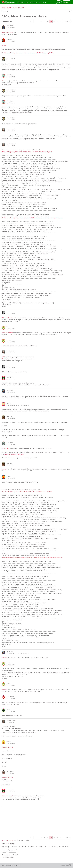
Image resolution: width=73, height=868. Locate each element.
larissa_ (9, 327)
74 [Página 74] (51, 21)
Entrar (59, 2)
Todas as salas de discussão (10, 855)
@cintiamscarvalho (7, 32)
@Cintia (4, 45)
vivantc (8, 476)
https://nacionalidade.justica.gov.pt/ (14, 454)
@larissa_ (4, 359)
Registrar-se (67, 2)
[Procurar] (70, 11)
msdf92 (9, 403)
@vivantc (4, 658)
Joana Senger (10, 771)
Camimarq (9, 416)
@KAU (3, 357)
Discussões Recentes (8, 857)
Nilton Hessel (10, 39)
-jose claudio (10, 377)
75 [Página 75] (54, 21)
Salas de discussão (23, 2)
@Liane (4, 469)
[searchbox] (36, 11)
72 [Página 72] (45, 21)
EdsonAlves (10, 390)
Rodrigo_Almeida (11, 741)
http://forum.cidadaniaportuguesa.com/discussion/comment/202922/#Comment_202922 (27, 53)
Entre (3, 840)
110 (67, 21)
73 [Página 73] (48, 21)
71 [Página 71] (41, 21)
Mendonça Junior (11, 58)
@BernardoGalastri (7, 318)
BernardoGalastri (11, 129)
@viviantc (4, 689)
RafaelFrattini (10, 25)
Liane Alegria (10, 75)
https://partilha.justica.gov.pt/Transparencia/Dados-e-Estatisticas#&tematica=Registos (27, 152)
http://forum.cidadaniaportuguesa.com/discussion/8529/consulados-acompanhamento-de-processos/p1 (32, 218)
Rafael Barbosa (11, 696)
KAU (8, 312)
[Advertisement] (36, 821)
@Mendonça (5, 81)
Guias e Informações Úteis (38, 2)
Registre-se (10, 840)
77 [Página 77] (60, 21)
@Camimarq (5, 448)
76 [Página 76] (57, 21)
